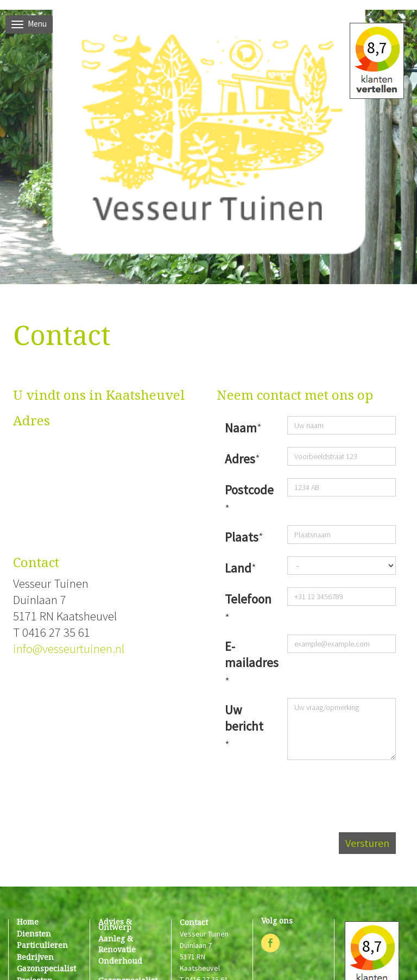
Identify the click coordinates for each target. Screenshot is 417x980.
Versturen (367, 843)
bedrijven (35, 957)
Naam (241, 428)
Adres (240, 459)
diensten (34, 934)
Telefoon (247, 599)
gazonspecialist (46, 968)
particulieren (42, 945)
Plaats (242, 537)
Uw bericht (244, 718)
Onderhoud (120, 961)
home (28, 922)
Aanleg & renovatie (117, 944)
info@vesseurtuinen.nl (69, 648)
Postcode (247, 490)
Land (238, 568)
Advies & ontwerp (115, 925)
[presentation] (313, 789)
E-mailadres (247, 654)
